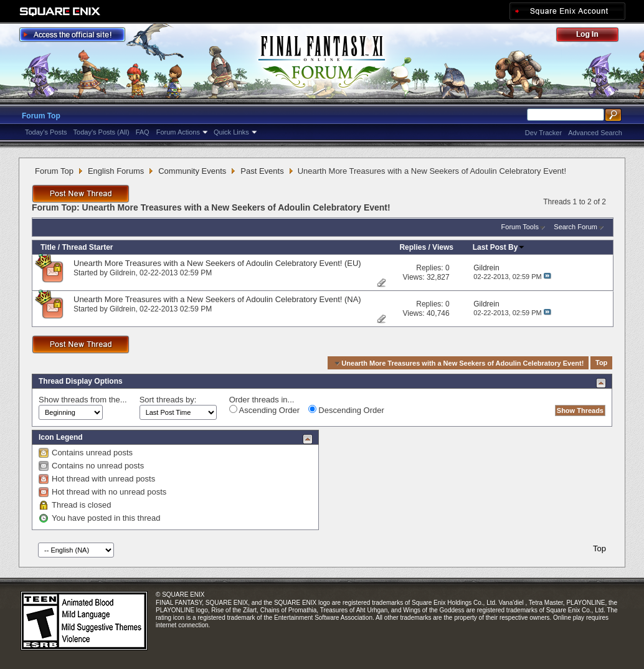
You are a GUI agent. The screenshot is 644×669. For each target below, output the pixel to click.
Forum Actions (178, 132)
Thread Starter (87, 247)
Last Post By (499, 247)
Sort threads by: (168, 400)
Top (601, 363)
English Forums (116, 171)
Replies (413, 247)
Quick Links (231, 132)
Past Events (262, 171)
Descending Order (346, 410)
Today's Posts (46, 132)
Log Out (594, 36)
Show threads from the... (83, 400)
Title (48, 247)
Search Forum (575, 227)
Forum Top (41, 116)
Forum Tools (520, 227)
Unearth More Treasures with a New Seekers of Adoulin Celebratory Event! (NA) (217, 299)
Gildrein (122, 273)
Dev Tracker (543, 133)
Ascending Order (264, 410)
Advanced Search (595, 133)
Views (443, 247)
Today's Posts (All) (102, 132)
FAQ (143, 132)
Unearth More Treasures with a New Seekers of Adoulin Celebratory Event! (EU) (217, 263)
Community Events (192, 171)
